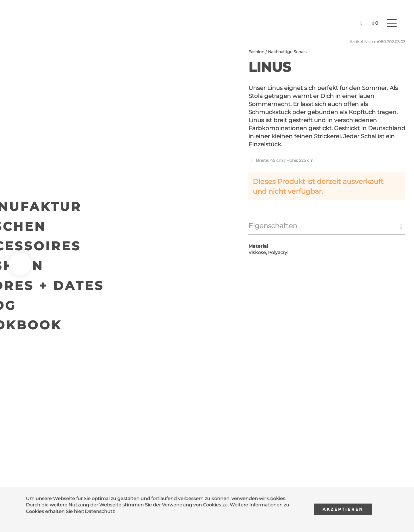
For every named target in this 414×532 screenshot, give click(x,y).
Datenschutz (100, 511)
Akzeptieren (343, 509)
